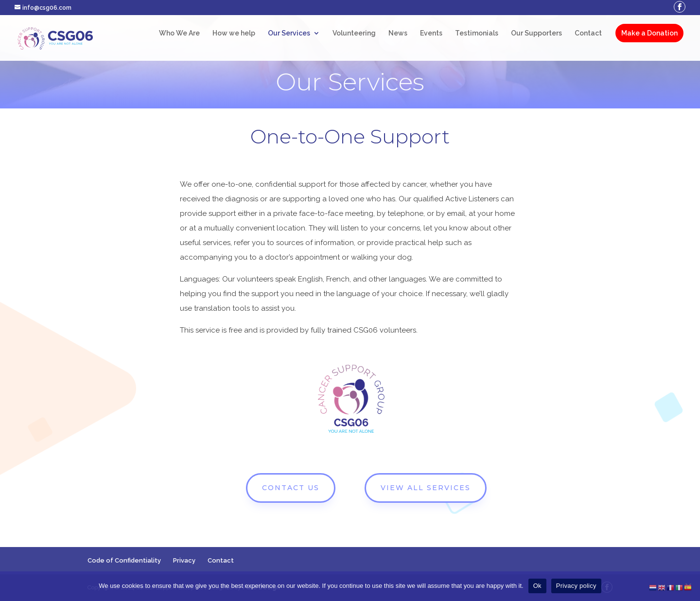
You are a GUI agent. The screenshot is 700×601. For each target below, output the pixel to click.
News (398, 33)
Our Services (289, 33)
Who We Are (179, 33)
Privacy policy (576, 586)
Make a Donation (649, 33)
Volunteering (354, 33)
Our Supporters (536, 33)
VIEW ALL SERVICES (426, 488)
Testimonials (477, 33)
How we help (234, 33)
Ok (537, 586)
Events (431, 33)
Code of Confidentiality (124, 560)
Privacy (184, 560)
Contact (588, 33)
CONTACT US (291, 488)
